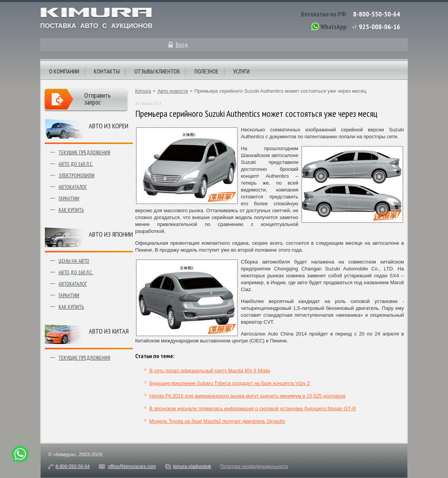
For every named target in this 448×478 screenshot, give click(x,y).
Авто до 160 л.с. (76, 164)
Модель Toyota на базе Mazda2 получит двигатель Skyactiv (217, 421)
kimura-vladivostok (192, 467)
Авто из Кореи (109, 126)
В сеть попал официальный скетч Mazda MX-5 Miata (210, 371)
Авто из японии (111, 234)
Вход (182, 44)
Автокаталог (73, 187)
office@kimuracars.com (132, 467)
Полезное (207, 71)
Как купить (71, 210)
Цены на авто (74, 261)
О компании (64, 71)
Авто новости (173, 91)
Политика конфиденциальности (254, 467)
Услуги (241, 71)
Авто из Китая (109, 331)
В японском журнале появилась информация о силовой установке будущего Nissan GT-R (253, 408)
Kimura (143, 91)
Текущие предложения (84, 152)
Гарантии (69, 198)
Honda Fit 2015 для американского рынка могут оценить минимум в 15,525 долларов (247, 396)
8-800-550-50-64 (377, 14)
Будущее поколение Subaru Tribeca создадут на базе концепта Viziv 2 (230, 383)
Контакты (107, 71)
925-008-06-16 (379, 27)
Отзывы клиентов (157, 71)
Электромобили (77, 175)
